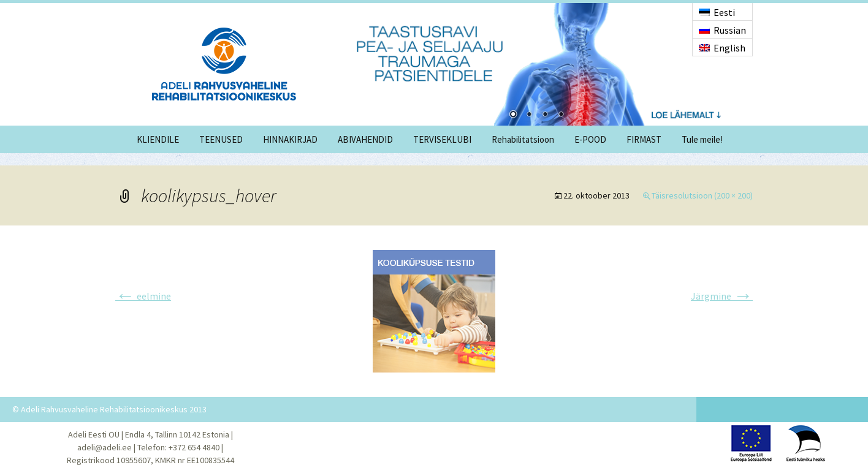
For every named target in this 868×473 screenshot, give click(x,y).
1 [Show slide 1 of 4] (513, 115)
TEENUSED (221, 139)
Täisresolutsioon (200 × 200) (702, 195)
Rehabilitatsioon (523, 139)
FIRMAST (644, 139)
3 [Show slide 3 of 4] (545, 115)
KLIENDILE (158, 139)
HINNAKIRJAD (290, 139)
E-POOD (590, 139)
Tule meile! (702, 139)
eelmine (143, 296)
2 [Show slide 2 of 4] (529, 115)
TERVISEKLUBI (442, 139)
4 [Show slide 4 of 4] (561, 115)
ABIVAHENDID (365, 139)
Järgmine (722, 296)
